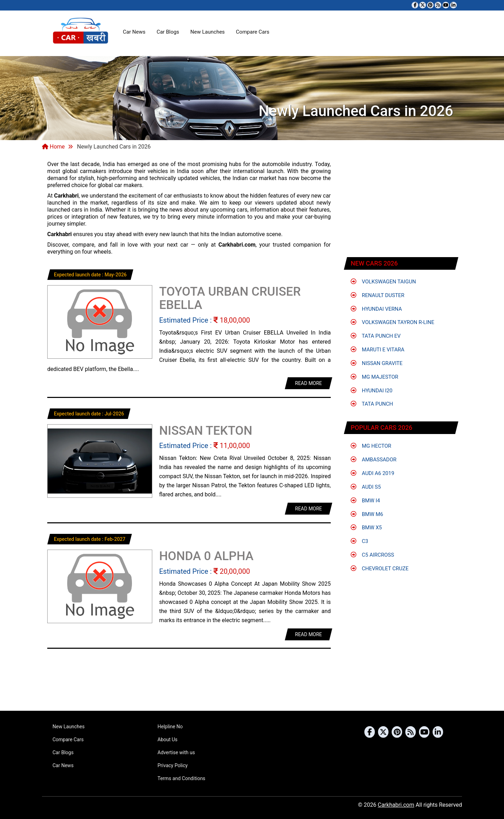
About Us (167, 739)
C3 (359, 541)
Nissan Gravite (377, 363)
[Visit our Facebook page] (415, 5)
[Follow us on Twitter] (423, 5)
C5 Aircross (372, 555)
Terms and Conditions (181, 778)
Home (53, 147)
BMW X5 (366, 528)
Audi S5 (366, 487)
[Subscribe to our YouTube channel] (446, 5)
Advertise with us (176, 752)
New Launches (208, 32)
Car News (134, 32)
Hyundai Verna (376, 309)
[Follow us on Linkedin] (453, 5)
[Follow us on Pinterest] (430, 5)
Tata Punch (372, 404)
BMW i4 (365, 501)
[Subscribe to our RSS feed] (438, 5)
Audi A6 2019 (372, 473)
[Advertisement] (401, 205)
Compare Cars (253, 32)
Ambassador (374, 460)
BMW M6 (367, 514)
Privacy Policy (173, 765)
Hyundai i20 (372, 391)
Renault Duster (377, 295)
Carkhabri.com (396, 805)
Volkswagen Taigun (383, 282)
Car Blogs (168, 32)
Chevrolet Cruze (380, 569)
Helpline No (170, 727)
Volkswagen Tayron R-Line (393, 322)
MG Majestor (374, 377)
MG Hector (371, 446)
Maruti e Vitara (377, 350)
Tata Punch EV (376, 336)
